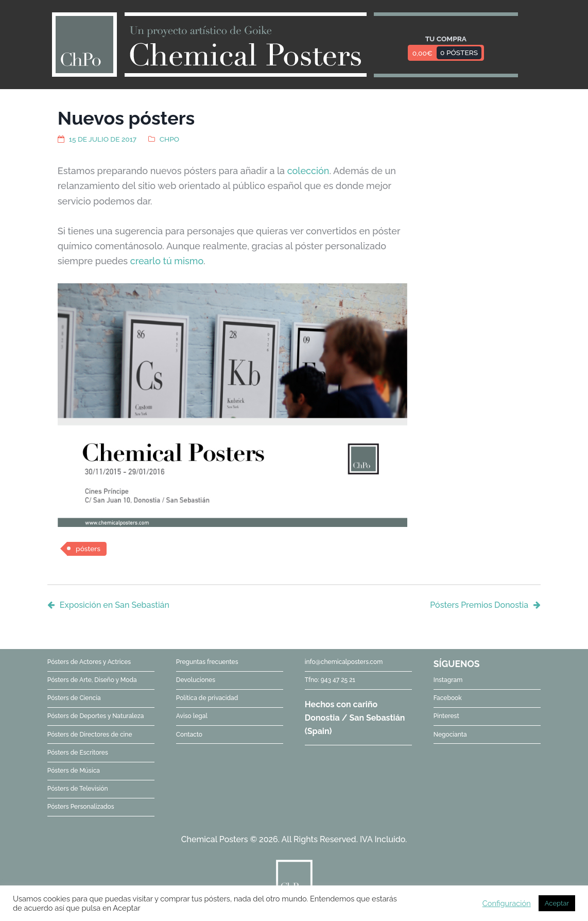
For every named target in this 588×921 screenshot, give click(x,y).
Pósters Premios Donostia (479, 605)
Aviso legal (192, 716)
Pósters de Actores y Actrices (89, 662)
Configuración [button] (507, 903)
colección (308, 171)
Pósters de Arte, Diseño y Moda (92, 680)
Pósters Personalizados (81, 807)
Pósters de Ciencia (74, 698)
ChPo (169, 139)
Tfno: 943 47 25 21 (330, 680)
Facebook (448, 698)
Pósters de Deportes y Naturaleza (96, 716)
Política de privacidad (207, 698)
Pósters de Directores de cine (90, 735)
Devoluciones (196, 680)
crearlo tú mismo (167, 261)
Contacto (189, 735)
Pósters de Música (74, 771)
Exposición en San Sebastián (115, 605)
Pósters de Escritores (78, 753)
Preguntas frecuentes (207, 662)
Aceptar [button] (557, 903)
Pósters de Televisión (78, 789)
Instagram (448, 680)
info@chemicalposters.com (344, 662)
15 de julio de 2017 (103, 139)
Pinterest (446, 716)
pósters (88, 549)
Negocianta (450, 735)
